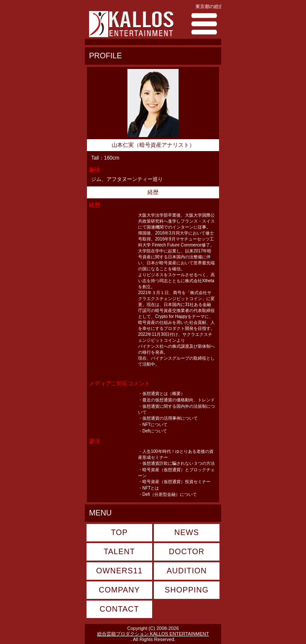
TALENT (119, 552)
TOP (119, 532)
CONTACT (120, 609)
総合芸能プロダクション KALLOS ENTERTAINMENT (153, 634)
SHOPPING (186, 590)
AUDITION (187, 571)
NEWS (187, 532)
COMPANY (120, 590)
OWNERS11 (119, 571)
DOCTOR (187, 552)
